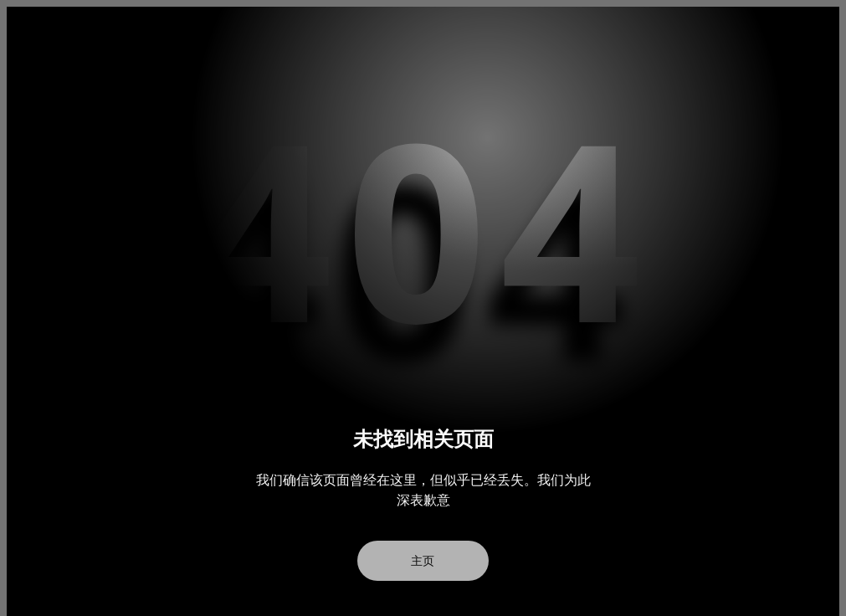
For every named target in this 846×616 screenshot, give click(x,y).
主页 (423, 561)
